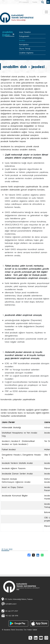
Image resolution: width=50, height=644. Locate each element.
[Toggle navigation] (46, 12)
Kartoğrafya (24, 44)
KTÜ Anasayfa (24, 2)
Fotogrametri (24, 36)
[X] (30, 638)
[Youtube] (41, 638)
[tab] (8, 33)
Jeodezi (22, 40)
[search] (43, 2)
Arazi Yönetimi (25, 32)
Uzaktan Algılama (26, 53)
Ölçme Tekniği (25, 48)
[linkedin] (36, 638)
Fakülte (35, 2)
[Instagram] (46, 638)
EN (48, 2)
